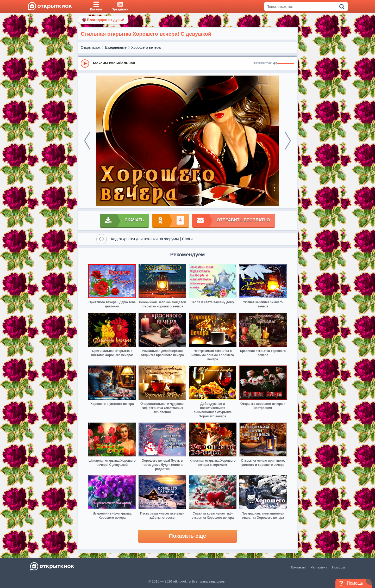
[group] (187, 63)
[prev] (87, 141)
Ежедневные (116, 47)
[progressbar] (286, 64)
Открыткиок (91, 47)
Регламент (319, 567)
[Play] (85, 64)
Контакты (298, 567)
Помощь (339, 567)
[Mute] (275, 64)
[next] (288, 141)
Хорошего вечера (146, 47)
